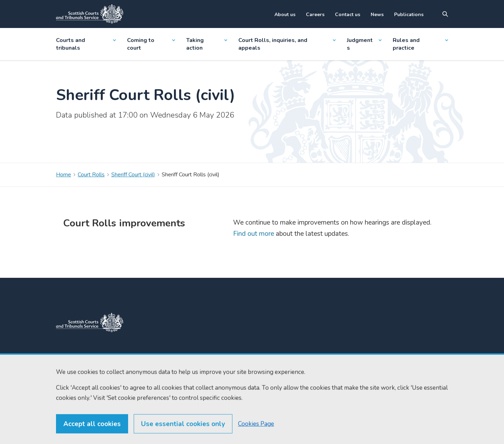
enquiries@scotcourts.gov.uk (168, 379)
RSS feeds (229, 383)
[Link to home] (90, 14)
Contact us (348, 15)
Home (64, 175)
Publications (409, 15)
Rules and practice (420, 44)
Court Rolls (91, 175)
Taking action (206, 44)
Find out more (254, 234)
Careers (315, 15)
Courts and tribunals (86, 44)
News (377, 15)
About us (285, 15)
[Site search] (445, 14)
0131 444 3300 (163, 358)
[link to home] (90, 323)
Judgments (364, 44)
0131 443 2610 (163, 366)
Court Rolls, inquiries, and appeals (287, 44)
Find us (225, 370)
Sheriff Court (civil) (133, 175)
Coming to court (151, 44)
